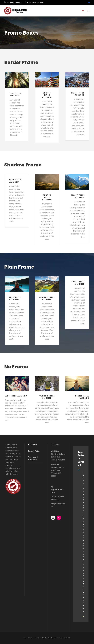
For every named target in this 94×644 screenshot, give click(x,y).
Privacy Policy (34, 451)
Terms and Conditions (33, 458)
